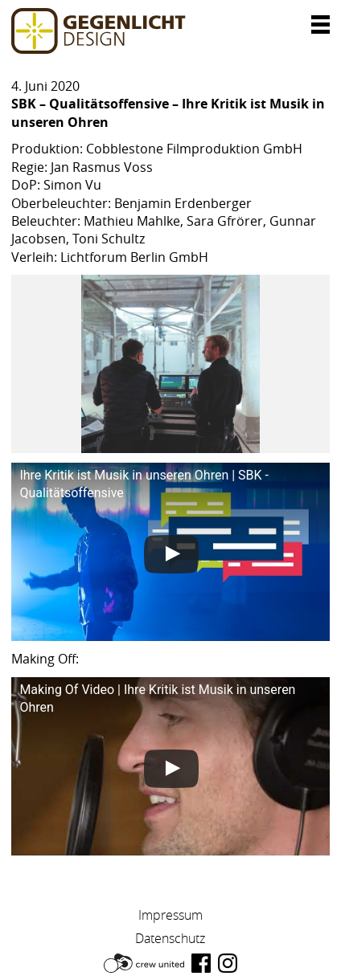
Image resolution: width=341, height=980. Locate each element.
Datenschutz (170, 938)
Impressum (170, 915)
